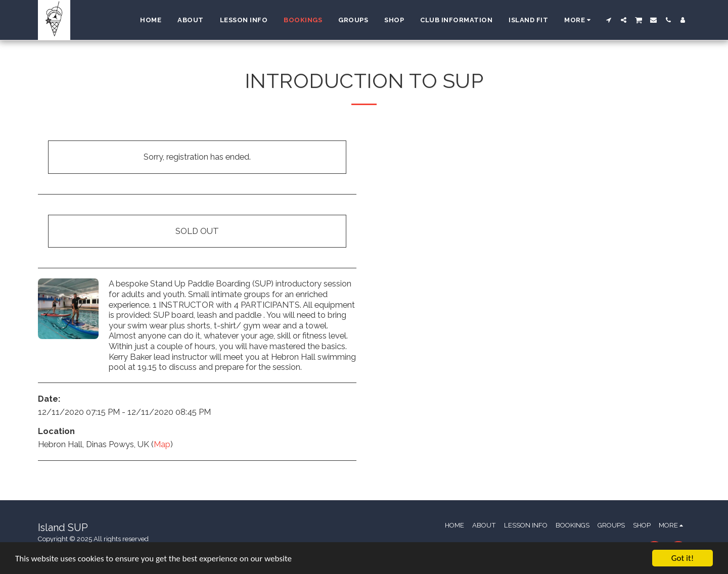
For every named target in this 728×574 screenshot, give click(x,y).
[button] (609, 20)
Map (162, 444)
